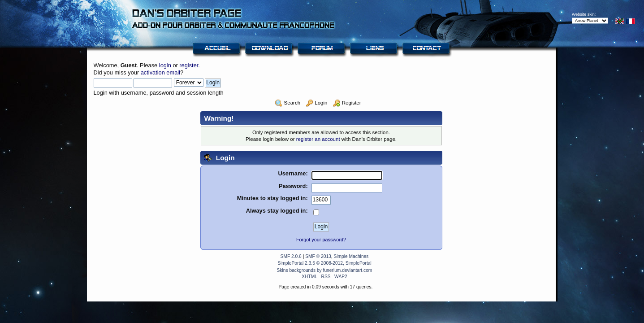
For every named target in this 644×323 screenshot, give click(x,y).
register (189, 65)
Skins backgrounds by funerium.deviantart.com (325, 270)
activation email (160, 72)
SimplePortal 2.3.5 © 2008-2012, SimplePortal (324, 263)
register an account (318, 139)
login (165, 65)
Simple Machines (351, 256)
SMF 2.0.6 (291, 256)
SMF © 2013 (318, 256)
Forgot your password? (321, 240)
